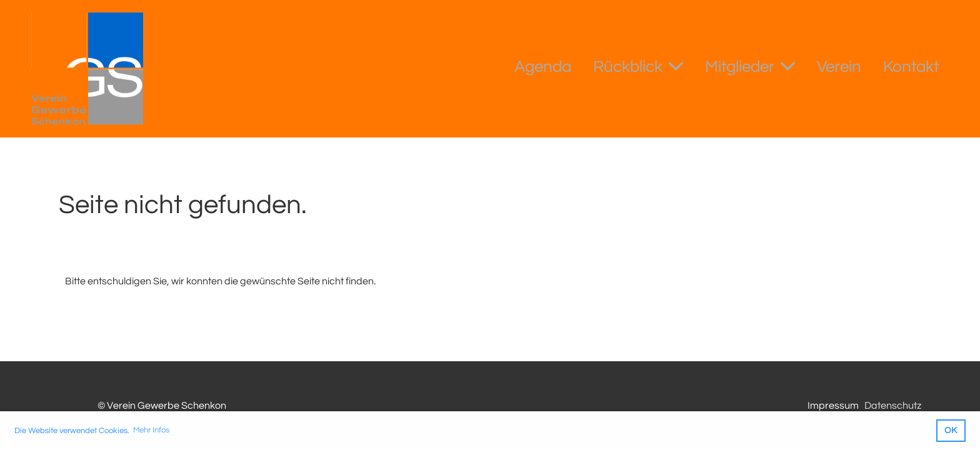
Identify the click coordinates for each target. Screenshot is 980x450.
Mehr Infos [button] (151, 430)
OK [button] (951, 430)
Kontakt (911, 67)
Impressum (833, 406)
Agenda (543, 67)
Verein (839, 67)
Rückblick (638, 66)
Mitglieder (750, 66)
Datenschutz (893, 406)
